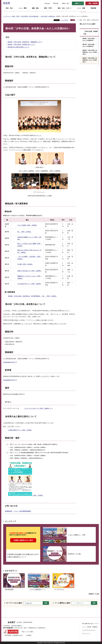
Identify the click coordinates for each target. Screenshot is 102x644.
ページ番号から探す (63, 603)
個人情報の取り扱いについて (90, 624)
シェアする (64, 20)
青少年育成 (25, 16)
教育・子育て (16, 16)
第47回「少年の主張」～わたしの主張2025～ (90, 45)
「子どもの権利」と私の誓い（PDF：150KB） (30, 258)
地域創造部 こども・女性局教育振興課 (18, 511)
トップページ (7, 16)
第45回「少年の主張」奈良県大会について (21, 44)
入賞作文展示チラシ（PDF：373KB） (20, 430)
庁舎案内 (29, 635)
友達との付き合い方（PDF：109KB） (30, 271)
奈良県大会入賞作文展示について (18, 47)
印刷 (73, 20)
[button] (46, 3)
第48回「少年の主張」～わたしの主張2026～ (90, 39)
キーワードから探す (14, 603)
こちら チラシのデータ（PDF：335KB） (37, 408)
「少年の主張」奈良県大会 (47, 16)
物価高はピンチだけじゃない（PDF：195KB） (30, 277)
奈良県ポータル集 (94, 594)
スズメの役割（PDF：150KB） (27, 225)
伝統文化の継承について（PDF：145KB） (29, 238)
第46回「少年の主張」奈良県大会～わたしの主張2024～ (90, 52)
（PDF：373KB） (26, 479)
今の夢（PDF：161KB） (25, 264)
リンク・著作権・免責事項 (90, 627)
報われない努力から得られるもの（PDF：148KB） (29, 251)
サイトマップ (86, 634)
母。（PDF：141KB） (25, 232)
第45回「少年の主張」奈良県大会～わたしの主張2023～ (90, 60)
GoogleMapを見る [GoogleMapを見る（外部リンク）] (9, 362)
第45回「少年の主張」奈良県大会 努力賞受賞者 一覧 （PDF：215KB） (33, 296)
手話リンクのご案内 (27, 632)
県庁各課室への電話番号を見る (14, 635)
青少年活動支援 (34, 16)
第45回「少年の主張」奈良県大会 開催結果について (25, 42)
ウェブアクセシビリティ (89, 630)
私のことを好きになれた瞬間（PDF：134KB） (30, 245)
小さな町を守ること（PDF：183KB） (30, 284)
